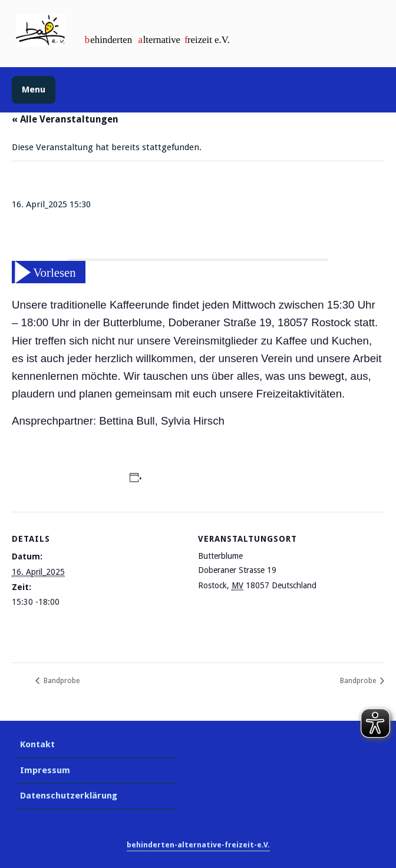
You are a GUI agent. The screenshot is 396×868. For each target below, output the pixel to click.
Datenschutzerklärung (69, 796)
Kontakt (37, 744)
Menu (34, 90)
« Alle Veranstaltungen (65, 119)
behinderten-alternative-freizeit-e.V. (198, 845)
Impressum (45, 770)
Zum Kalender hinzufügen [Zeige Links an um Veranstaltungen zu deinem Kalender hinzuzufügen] (199, 479)
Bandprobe (61, 681)
